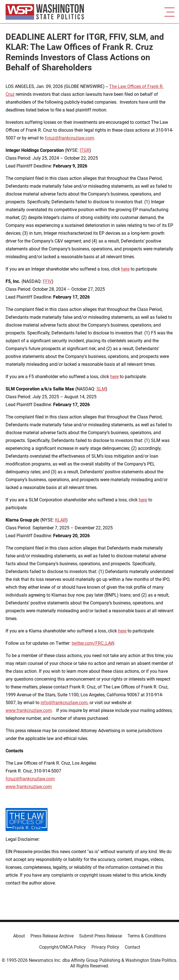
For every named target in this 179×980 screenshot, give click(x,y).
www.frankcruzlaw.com (29, 710)
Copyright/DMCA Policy (63, 947)
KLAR (61, 520)
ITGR (85, 150)
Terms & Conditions (147, 936)
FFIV (47, 281)
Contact (132, 947)
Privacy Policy (105, 947)
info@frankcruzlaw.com (64, 703)
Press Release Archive (52, 936)
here (125, 269)
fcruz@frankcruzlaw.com (69, 138)
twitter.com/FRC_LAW (93, 643)
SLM (101, 389)
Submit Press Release (101, 936)
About (19, 936)
